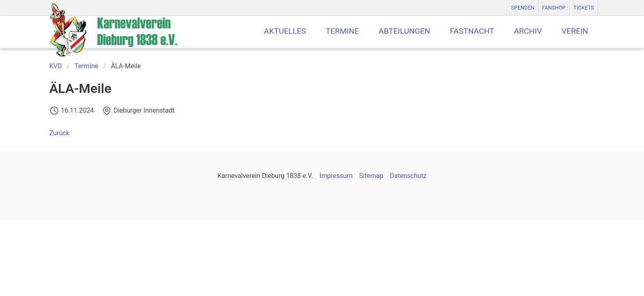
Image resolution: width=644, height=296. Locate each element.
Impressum (336, 176)
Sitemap (371, 176)
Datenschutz (408, 176)
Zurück (59, 133)
